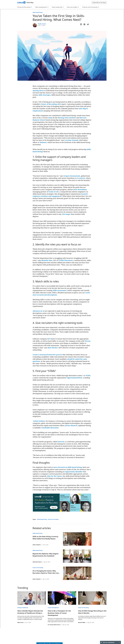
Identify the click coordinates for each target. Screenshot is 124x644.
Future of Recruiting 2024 (51, 104)
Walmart (43, 142)
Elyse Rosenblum (80, 190)
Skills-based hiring (38, 12)
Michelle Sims (47, 260)
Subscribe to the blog (99, 3)
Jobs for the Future (55, 476)
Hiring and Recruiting (24, 7)
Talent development (41, 7)
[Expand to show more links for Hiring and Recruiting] (31, 7)
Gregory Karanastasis (72, 176)
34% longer (66, 214)
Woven (88, 341)
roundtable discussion (50, 428)
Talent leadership (57, 7)
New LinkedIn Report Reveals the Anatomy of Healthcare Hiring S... (30, 612)
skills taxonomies (60, 290)
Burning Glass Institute (67, 118)
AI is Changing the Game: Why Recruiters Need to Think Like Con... (46, 572)
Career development (53, 608)
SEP (49, 339)
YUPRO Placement (66, 260)
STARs (88, 375)
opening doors (38, 91)
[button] (81, 24)
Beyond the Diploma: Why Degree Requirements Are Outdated (46, 555)
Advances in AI (39, 311)
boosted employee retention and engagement (60, 195)
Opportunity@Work (74, 378)
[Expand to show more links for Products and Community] (99, 7)
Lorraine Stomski (71, 140)
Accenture (81, 178)
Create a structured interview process (47, 355)
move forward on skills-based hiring (68, 467)
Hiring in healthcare (23, 608)
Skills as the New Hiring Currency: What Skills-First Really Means (46, 538)
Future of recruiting (53, 519)
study (50, 118)
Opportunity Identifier (74, 472)
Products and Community (90, 7)
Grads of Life (54, 192)
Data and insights (72, 7)
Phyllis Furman (42, 24)
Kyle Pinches (53, 348)
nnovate (61, 442)
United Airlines (39, 421)
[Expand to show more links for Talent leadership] (63, 7)
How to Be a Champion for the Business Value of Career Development (59, 613)
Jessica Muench (71, 425)
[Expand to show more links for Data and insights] (78, 7)
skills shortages (45, 95)
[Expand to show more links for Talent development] (48, 7)
